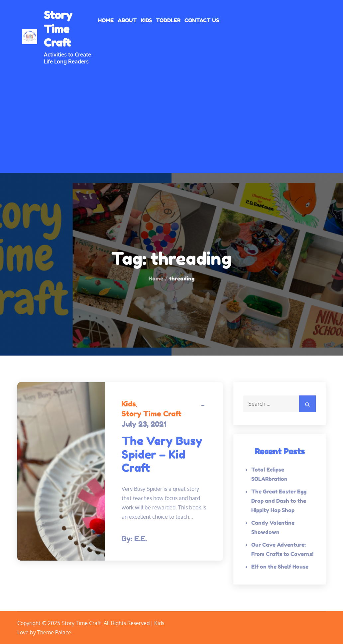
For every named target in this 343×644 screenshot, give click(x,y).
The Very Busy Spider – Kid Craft (162, 454)
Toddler (168, 20)
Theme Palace (54, 632)
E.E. (141, 539)
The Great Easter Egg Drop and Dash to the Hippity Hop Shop (279, 501)
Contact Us (202, 20)
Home (106, 20)
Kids (146, 20)
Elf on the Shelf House (280, 567)
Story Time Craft (58, 29)
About (127, 20)
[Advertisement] (171, 115)
